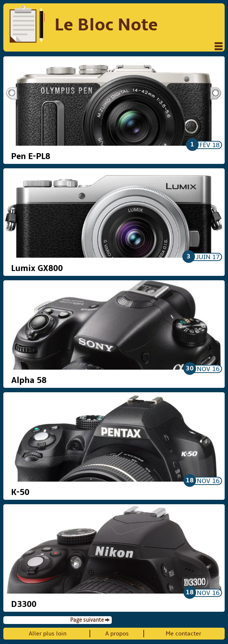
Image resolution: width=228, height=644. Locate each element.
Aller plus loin (48, 634)
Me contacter (183, 634)
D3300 (24, 604)
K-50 (20, 492)
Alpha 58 (29, 380)
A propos (117, 634)
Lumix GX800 (37, 268)
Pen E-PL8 (31, 156)
